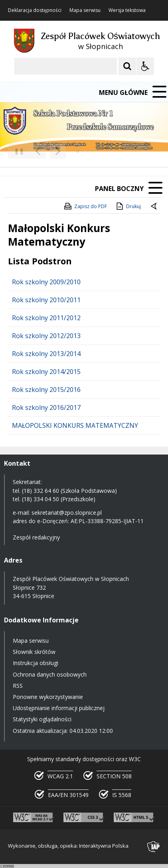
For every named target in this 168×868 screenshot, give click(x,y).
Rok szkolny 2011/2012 (46, 318)
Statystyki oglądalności (42, 719)
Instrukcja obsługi (36, 663)
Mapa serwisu (85, 10)
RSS (18, 686)
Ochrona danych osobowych (50, 674)
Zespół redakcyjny (36, 537)
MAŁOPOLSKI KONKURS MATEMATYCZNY (75, 425)
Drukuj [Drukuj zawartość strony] (128, 206)
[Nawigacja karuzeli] (48, 151)
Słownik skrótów (34, 652)
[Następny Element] (58, 151)
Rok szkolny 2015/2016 (46, 390)
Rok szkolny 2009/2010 (46, 282)
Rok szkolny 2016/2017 (46, 407)
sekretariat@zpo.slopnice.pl (67, 513)
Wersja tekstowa (127, 10)
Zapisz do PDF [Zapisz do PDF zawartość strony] (85, 206)
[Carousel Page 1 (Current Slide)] (78, 151)
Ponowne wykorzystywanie (48, 697)
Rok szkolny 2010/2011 (46, 300)
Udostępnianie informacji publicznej (59, 708)
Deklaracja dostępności (35, 10)
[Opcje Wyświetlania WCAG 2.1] (145, 66)
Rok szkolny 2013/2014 (46, 354)
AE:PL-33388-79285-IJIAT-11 (107, 521)
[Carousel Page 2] (85, 151)
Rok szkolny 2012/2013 (46, 336)
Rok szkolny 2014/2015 (46, 372)
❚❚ (16, 151)
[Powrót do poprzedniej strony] (154, 207)
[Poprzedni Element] (38, 151)
